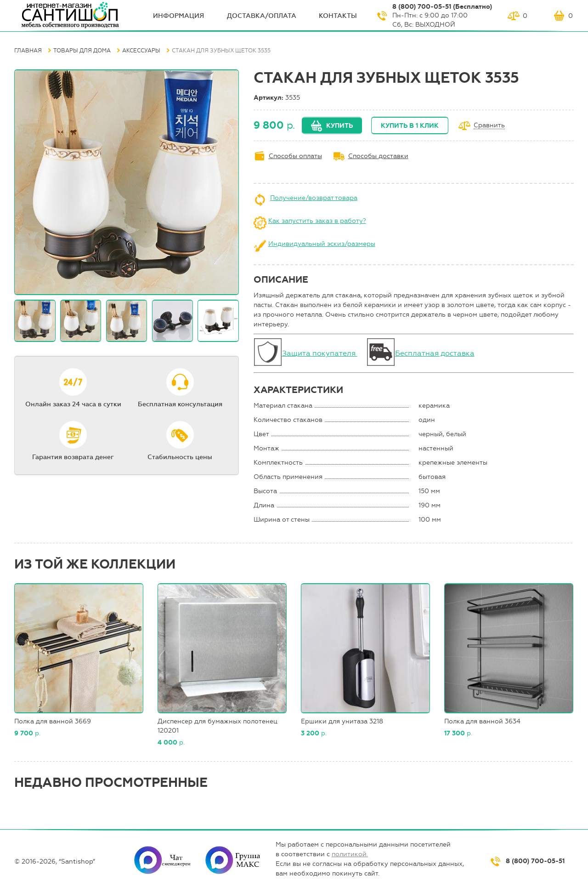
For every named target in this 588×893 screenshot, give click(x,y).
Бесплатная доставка (435, 353)
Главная (28, 51)
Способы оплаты (295, 156)
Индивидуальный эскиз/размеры (322, 244)
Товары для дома (82, 51)
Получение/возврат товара (314, 198)
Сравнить (489, 126)
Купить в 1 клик (410, 126)
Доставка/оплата (262, 16)
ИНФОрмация (178, 16)
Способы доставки (378, 156)
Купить (339, 126)
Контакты (338, 16)
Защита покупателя (320, 353)
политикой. (350, 854)
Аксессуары (141, 51)
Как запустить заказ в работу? (317, 221)
